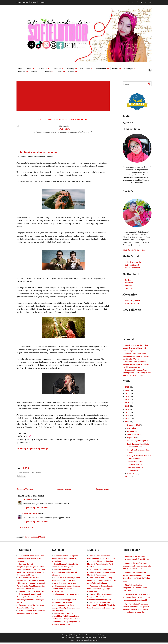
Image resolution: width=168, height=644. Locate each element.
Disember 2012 (134, 425)
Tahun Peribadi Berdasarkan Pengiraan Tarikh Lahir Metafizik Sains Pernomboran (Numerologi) (101, 606)
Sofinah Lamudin (31, 515)
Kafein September (133, 301)
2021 (127, 393)
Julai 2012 (132, 474)
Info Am (22, 72)
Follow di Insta (132, 265)
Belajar (34, 72)
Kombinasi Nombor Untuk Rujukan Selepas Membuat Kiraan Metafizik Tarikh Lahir (101, 574)
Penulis (26, 2)
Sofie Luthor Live (132, 303)
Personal (129, 285)
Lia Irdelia (27, 501)
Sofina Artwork (93, 641)
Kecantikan (42, 68)
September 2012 (134, 434)
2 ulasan (38, 473)
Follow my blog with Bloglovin (31, 450)
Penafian (42, 2)
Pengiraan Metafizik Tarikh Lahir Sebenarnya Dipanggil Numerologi (135, 348)
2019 (127, 400)
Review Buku (101, 68)
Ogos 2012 (132, 438)
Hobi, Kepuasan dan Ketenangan (37, 152)
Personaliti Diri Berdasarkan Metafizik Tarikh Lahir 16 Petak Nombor (100, 565)
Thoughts (129, 288)
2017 (127, 406)
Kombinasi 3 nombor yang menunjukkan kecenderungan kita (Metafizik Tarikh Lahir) (137, 567)
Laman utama (64, 490)
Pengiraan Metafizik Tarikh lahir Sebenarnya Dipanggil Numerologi (100, 590)
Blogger (103, 636)
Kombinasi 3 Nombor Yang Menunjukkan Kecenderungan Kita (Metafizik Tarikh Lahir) (137, 373)
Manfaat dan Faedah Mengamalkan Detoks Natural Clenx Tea (64, 574)
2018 (127, 403)
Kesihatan (57, 68)
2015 (127, 412)
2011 (127, 477)
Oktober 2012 (133, 431)
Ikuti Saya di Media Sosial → (135, 250)
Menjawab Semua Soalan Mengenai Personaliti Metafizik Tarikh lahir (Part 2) (136, 356)
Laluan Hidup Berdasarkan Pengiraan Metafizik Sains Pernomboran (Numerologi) (100, 598)
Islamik (115, 68)
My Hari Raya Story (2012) (138, 441)
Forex (29, 68)
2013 (127, 419)
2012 (127, 422)
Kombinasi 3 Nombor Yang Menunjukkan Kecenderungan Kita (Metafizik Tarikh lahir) (102, 582)
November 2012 (134, 428)
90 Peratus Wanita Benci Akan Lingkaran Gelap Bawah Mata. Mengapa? (30, 560)
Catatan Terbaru (25, 490)
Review (71, 72)
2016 (127, 409)
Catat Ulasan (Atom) (35, 538)
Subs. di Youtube (133, 262)
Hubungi (34, 2)
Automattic (76, 639)
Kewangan (129, 68)
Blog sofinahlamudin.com (82, 636)
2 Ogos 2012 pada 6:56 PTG (35, 509)
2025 (127, 387)
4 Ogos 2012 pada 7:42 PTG (35, 523)
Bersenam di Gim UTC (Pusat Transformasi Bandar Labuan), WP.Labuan (65, 560)
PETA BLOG (65, 129)
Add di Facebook (133, 268)
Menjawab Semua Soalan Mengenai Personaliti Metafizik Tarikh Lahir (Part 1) (136, 364)
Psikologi (70, 68)
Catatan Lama (102, 490)
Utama (19, 2)
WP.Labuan (85, 68)
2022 (127, 390)
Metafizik (47, 72)
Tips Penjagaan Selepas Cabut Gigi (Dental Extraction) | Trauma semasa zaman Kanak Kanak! (136, 598)
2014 (127, 415)
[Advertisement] (63, 96)
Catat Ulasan (27, 529)
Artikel (59, 72)
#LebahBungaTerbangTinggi (96, 639)
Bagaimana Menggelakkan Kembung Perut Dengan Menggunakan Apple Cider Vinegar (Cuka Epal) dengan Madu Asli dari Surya (66, 606)
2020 (127, 396)
